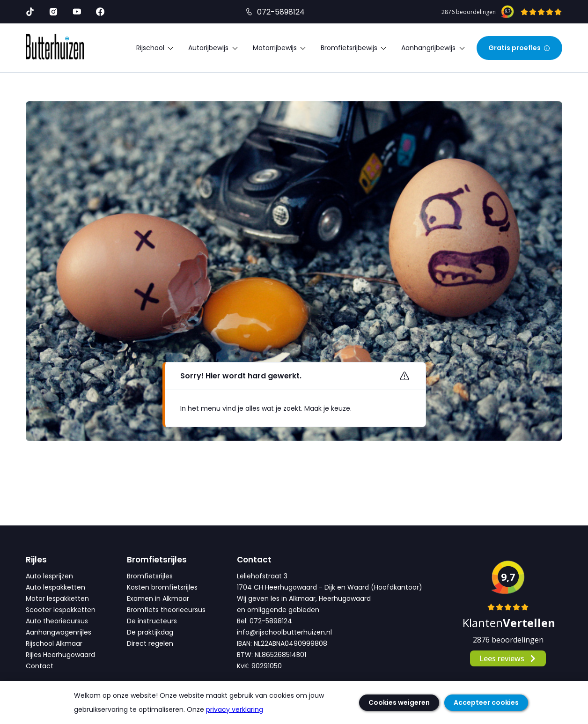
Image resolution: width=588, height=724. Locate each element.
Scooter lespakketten (61, 610)
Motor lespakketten (57, 598)
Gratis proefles (519, 48)
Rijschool (155, 48)
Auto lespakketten (55, 587)
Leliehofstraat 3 (262, 576)
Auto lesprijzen (49, 576)
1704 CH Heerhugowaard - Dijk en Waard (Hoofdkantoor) (330, 587)
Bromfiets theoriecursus (166, 610)
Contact (40, 666)
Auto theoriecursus (57, 621)
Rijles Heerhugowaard (60, 655)
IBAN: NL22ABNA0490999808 (282, 643)
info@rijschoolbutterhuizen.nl (284, 632)
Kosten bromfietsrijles (162, 587)
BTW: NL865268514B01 (272, 655)
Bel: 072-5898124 (265, 621)
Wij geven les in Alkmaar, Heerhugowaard (304, 598)
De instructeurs (152, 621)
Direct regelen (150, 643)
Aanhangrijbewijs (433, 48)
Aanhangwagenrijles (59, 632)
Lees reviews (508, 658)
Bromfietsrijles (150, 576)
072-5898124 (281, 12)
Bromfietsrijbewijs (354, 48)
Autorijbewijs (213, 48)
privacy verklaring (235, 709)
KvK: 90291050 (259, 666)
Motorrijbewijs (280, 48)
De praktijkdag (150, 632)
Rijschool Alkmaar (54, 643)
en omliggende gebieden (278, 610)
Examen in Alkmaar (158, 598)
